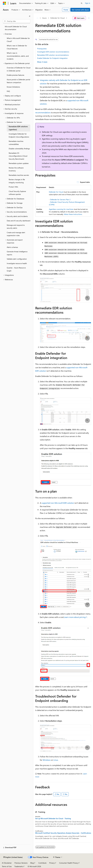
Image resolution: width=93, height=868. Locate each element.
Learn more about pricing (75, 617)
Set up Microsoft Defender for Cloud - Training (53, 819)
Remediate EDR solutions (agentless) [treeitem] (18, 128)
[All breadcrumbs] (37, 18)
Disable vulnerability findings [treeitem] (19, 149)
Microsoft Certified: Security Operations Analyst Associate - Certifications (63, 833)
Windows (47, 760)
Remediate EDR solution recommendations (53, 55)
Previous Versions (21, 863)
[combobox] (17, 21)
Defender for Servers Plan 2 (60, 199)
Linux (56, 760)
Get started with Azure (80, 10)
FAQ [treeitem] (8, 91)
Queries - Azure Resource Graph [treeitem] (16, 269)
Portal (66, 10)
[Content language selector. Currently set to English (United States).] (13, 857)
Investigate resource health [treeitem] (17, 263)
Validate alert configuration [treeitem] (17, 259)
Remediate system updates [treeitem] (19, 163)
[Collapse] (30, 16)
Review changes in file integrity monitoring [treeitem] (17, 181)
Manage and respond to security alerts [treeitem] (16, 227)
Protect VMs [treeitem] (13, 187)
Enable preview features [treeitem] (15, 75)
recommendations (43, 112)
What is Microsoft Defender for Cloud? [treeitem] (18, 40)
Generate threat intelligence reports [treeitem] (17, 253)
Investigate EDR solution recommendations (53, 52)
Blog (32, 863)
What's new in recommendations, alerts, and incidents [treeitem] (18, 56)
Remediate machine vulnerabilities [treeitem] (16, 143)
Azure (44, 18)
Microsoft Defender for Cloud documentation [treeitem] (16, 28)
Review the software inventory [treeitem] (16, 169)
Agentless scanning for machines (61, 209)
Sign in (88, 3)
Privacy (52, 863)
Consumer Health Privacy (69, 863)
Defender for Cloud (57, 18)
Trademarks (19, 866)
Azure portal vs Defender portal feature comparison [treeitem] (18, 81)
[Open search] (82, 3)
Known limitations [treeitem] (13, 87)
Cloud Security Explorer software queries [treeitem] (17, 193)
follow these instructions (73, 214)
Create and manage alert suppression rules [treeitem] (16, 234)
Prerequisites (42, 49)
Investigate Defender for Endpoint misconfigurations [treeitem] (19, 135)
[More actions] (89, 18)
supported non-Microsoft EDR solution (58, 503)
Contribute (42, 863)
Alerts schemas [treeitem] (12, 247)
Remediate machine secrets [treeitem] (19, 175)
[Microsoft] (4, 3)
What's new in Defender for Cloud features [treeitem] (17, 47)
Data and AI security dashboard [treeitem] (19, 221)
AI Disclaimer (7, 863)
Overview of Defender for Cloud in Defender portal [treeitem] (19, 69)
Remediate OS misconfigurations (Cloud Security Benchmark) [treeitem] (18, 156)
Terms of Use (7, 866)
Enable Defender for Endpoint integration (52, 58)
